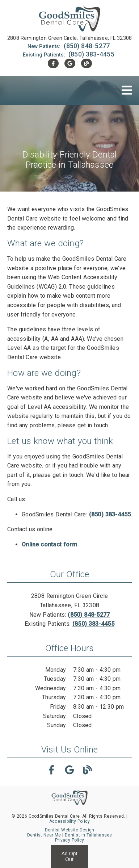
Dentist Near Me (44, 835)
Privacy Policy (69, 840)
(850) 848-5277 (87, 46)
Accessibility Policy (70, 821)
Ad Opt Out (69, 856)
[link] (69, 19)
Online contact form (49, 544)
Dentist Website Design (70, 830)
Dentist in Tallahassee (89, 835)
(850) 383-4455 (91, 54)
